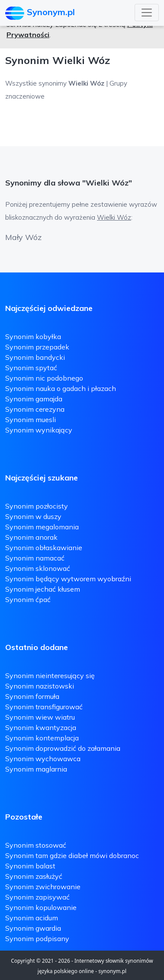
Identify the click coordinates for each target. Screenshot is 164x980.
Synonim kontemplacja (42, 738)
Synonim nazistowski (40, 686)
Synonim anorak (31, 537)
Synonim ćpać (28, 599)
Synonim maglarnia (36, 769)
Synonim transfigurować (44, 707)
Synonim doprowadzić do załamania (63, 748)
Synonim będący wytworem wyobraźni (68, 579)
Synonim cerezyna (35, 409)
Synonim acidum (32, 918)
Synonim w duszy (33, 516)
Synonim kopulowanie (41, 907)
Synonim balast (30, 866)
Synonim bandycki (35, 357)
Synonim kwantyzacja (41, 727)
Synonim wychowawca (43, 759)
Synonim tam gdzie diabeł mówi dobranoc (72, 855)
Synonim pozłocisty (37, 506)
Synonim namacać (35, 558)
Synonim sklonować (38, 568)
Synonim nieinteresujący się (50, 676)
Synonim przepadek (37, 347)
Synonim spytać (31, 368)
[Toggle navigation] (147, 13)
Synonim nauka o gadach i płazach (61, 388)
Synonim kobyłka (33, 336)
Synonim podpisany (37, 938)
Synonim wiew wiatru (40, 717)
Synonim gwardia (33, 928)
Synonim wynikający (39, 430)
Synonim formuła (32, 696)
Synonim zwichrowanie (43, 887)
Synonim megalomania (42, 527)
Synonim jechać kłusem (43, 589)
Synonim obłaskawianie (44, 548)
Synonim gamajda (34, 399)
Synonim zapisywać (37, 897)
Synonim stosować (36, 845)
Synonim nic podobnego (44, 378)
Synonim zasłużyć (34, 876)
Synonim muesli (31, 420)
